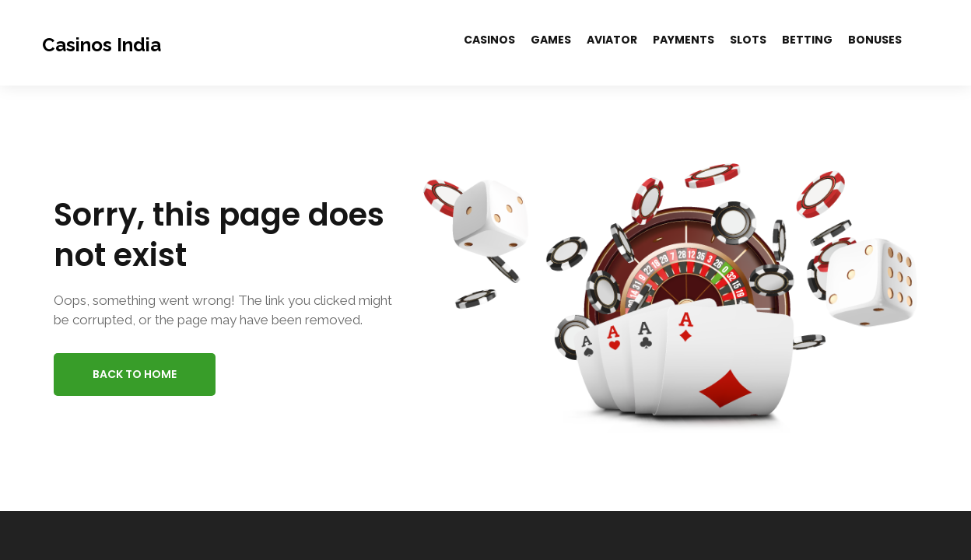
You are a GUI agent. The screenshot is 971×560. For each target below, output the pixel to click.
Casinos (489, 40)
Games (551, 40)
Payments (684, 40)
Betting (807, 40)
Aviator (612, 40)
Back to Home (135, 374)
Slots (748, 40)
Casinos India (102, 45)
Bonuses (875, 40)
